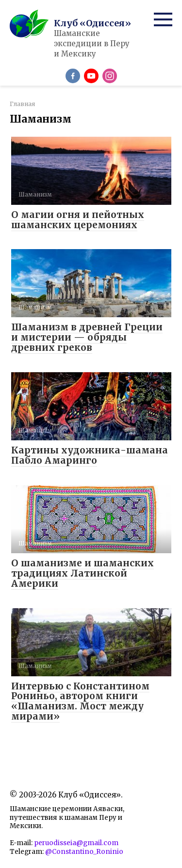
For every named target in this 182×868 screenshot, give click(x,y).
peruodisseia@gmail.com (76, 843)
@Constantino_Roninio (84, 852)
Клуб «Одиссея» (92, 23)
